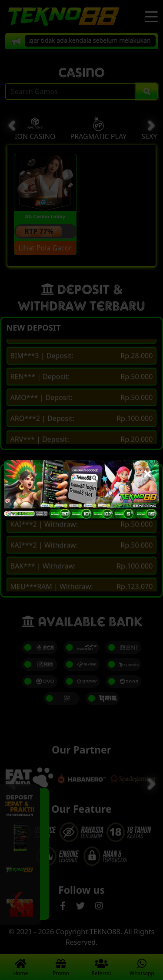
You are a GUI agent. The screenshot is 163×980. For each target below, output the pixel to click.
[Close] (148, 471)
